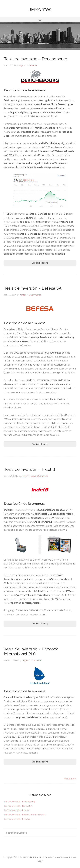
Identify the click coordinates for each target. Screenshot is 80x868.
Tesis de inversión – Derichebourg (36, 59)
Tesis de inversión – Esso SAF (18, 819)
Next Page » (70, 779)
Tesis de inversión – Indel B (29, 469)
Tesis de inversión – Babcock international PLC (31, 651)
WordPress (70, 857)
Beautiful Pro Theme (32, 857)
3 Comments (35, 295)
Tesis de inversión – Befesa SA (33, 288)
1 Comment (33, 65)
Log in (40, 861)
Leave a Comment (39, 476)
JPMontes (40, 9)
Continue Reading (40, 263)
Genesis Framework (54, 857)
